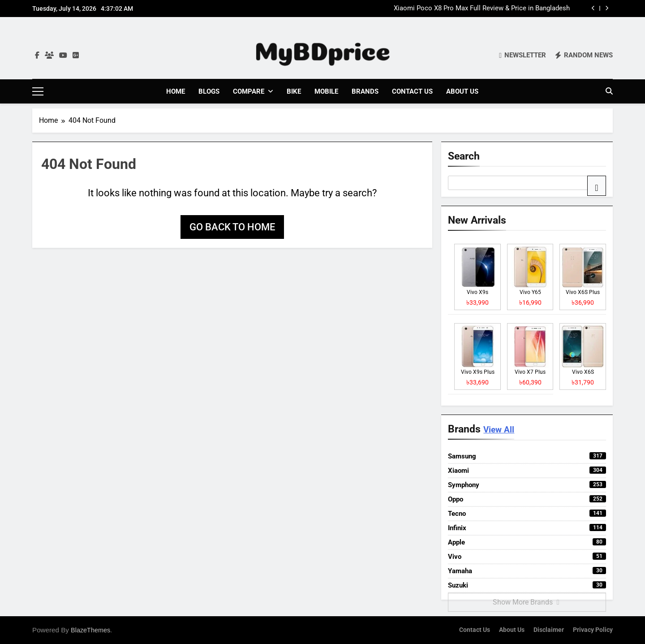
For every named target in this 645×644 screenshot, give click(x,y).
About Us (462, 91)
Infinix (527, 527)
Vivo (527, 556)
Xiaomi (527, 470)
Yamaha (527, 571)
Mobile (326, 91)
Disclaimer (549, 629)
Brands (365, 91)
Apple (527, 542)
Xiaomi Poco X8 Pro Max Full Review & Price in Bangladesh (482, 9)
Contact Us (412, 91)
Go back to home (232, 227)
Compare (249, 91)
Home (176, 91)
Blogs (209, 91)
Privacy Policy (593, 629)
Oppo (527, 499)
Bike (294, 91)
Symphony (527, 484)
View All (499, 429)
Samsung (527, 456)
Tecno (527, 513)
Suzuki (527, 585)
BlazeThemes (90, 630)
